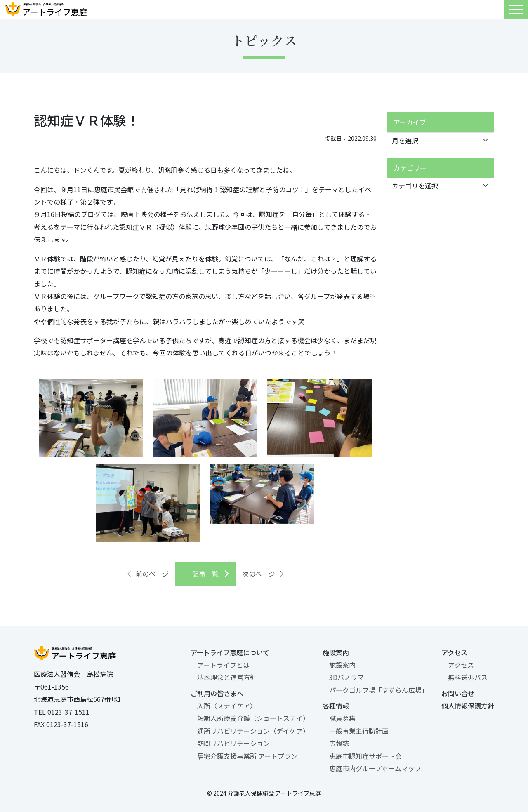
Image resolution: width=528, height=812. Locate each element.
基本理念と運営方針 (227, 677)
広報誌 (339, 743)
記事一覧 (205, 574)
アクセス (454, 652)
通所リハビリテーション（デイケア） (253, 731)
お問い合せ (458, 693)
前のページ (147, 574)
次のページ (264, 574)
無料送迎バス (468, 677)
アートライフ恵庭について (230, 652)
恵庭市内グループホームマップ (375, 768)
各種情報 (336, 706)
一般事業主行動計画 (359, 731)
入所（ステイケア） (227, 706)
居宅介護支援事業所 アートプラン (247, 756)
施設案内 (336, 652)
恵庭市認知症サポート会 (365, 756)
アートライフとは (223, 665)
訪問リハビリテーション (233, 743)
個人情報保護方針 (468, 706)
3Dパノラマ (346, 677)
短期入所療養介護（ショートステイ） (253, 718)
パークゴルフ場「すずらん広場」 (379, 690)
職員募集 (342, 718)
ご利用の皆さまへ (217, 693)
